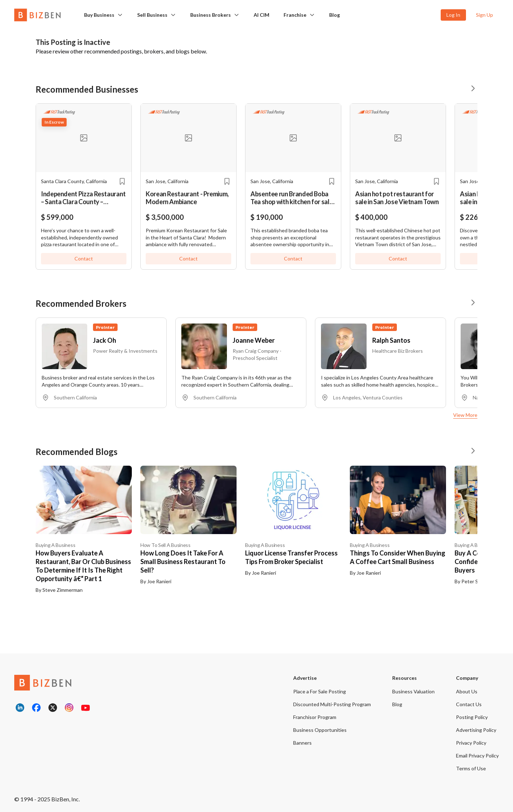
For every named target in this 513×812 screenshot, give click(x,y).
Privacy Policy (471, 743)
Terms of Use (471, 768)
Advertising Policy (476, 730)
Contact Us (469, 704)
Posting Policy (472, 717)
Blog (335, 15)
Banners (302, 743)
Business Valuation (413, 691)
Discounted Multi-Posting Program (332, 704)
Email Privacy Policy (477, 756)
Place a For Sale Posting (320, 691)
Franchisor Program (315, 717)
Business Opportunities (320, 730)
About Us (467, 691)
